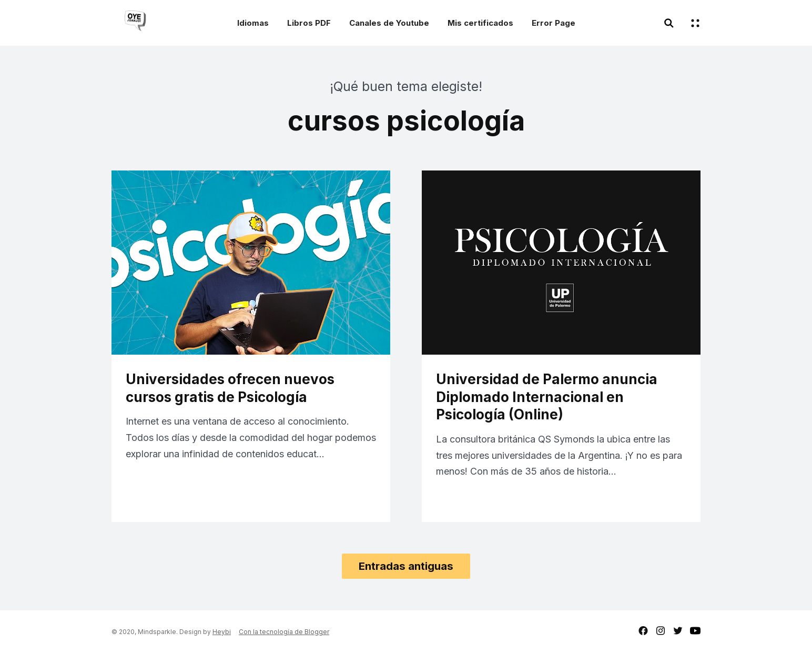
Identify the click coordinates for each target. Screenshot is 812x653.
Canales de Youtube (389, 23)
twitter (678, 631)
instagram (661, 631)
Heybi (222, 632)
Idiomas (253, 23)
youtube (695, 631)
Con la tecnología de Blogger (284, 632)
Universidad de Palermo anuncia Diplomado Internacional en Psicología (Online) (547, 397)
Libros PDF (309, 23)
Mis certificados (480, 23)
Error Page (554, 23)
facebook (643, 631)
